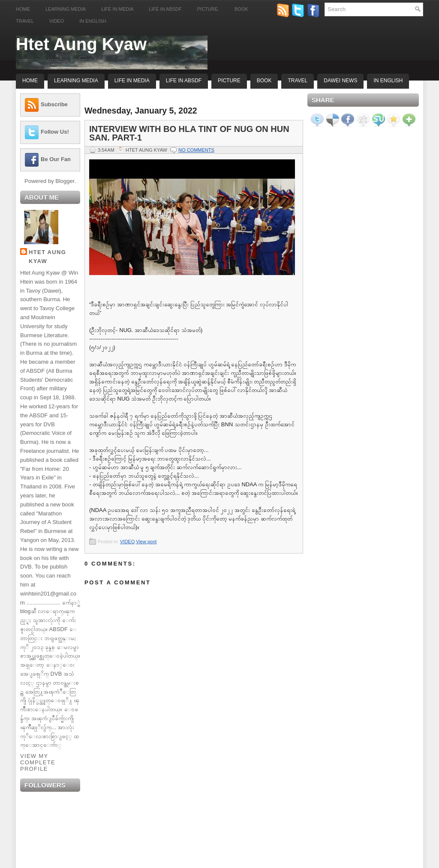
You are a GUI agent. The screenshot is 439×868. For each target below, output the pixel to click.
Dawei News (340, 81)
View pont (146, 542)
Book (241, 9)
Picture (229, 81)
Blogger (65, 181)
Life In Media (132, 81)
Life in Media (117, 9)
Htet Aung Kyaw (81, 44)
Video (57, 21)
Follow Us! (55, 132)
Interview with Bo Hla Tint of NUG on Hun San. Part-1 (189, 133)
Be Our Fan (56, 159)
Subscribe (54, 104)
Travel (25, 21)
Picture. (208, 9)
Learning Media (66, 9)
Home (23, 9)
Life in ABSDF (165, 9)
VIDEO (127, 542)
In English (93, 21)
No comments (196, 150)
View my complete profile (38, 762)
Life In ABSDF (184, 81)
